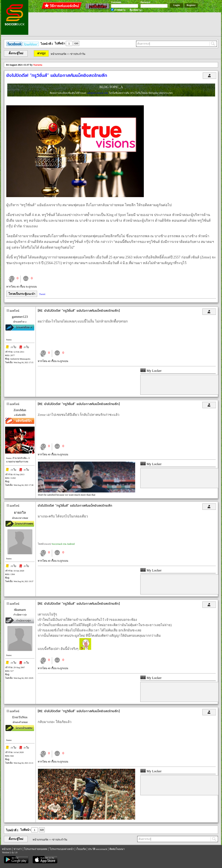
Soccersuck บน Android (63, 544)
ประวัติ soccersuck (98, 849)
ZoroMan (20, 410)
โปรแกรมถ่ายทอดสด (36, 849)
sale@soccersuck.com (98, 93)
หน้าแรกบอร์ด (58, 54)
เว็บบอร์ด (81, 849)
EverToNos (20, 717)
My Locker (151, 371)
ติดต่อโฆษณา (117, 849)
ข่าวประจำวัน (78, 54)
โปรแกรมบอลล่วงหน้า (62, 849)
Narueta (38, 65)
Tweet (42, 294)
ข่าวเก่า (18, 849)
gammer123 (20, 317)
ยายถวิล (20, 513)
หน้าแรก (7, 849)
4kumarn (20, 610)
